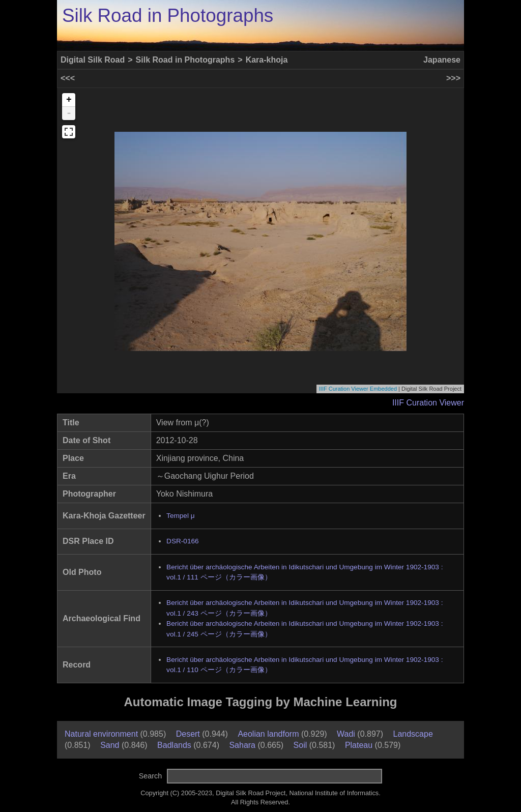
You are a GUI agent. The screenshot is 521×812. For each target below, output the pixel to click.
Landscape (413, 734)
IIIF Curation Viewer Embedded (358, 389)
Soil (300, 745)
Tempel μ (180, 516)
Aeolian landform (268, 734)
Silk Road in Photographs (168, 16)
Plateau (359, 745)
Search (151, 776)
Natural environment (101, 734)
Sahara (242, 745)
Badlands (174, 745)
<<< (68, 78)
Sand (110, 745)
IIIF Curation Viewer (428, 403)
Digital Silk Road (93, 60)
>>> (453, 78)
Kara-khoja (267, 60)
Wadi (346, 734)
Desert (188, 734)
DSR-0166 (182, 541)
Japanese (442, 60)
